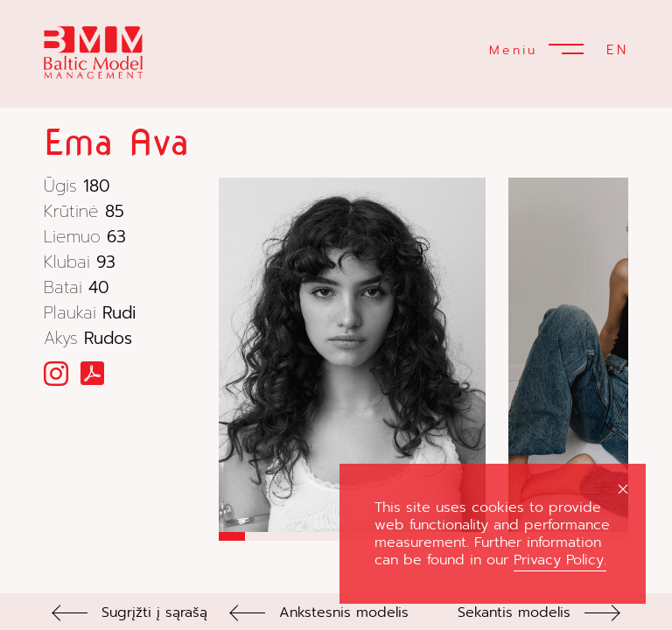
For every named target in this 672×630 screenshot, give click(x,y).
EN (617, 50)
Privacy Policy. (560, 560)
